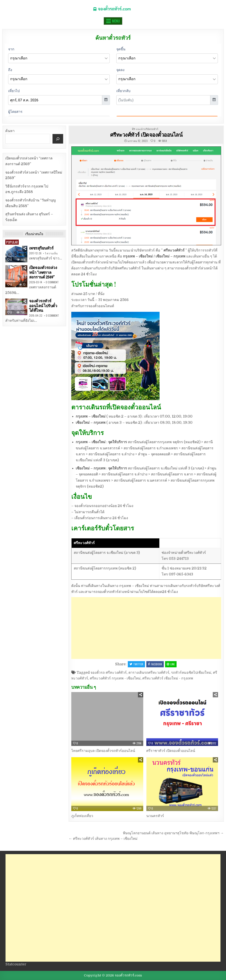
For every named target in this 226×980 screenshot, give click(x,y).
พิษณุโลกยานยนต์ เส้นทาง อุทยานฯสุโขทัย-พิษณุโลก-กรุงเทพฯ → (173, 833)
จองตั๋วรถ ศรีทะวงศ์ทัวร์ (109, 673)
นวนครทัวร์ (155, 816)
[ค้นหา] (58, 139)
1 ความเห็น (51, 253)
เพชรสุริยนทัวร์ (41, 248)
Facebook (155, 664)
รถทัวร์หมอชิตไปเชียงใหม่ (191, 673)
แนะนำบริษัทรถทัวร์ (147, 129)
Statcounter (16, 964)
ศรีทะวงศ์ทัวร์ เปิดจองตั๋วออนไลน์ (146, 134)
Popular (12, 242)
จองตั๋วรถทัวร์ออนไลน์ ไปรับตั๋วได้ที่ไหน (43, 306)
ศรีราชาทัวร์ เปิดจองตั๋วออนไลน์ (171, 751)
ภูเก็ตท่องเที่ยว (82, 816)
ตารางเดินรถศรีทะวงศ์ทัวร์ (149, 673)
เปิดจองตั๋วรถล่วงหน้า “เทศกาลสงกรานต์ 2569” (43, 272)
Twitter (136, 664)
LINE (171, 664)
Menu (116, 21)
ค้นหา (10, 131)
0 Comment (52, 282)
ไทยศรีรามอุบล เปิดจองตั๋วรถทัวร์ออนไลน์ (103, 751)
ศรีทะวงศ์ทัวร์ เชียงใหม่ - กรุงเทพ (168, 678)
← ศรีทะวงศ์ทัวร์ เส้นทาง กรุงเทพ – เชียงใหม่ (103, 839)
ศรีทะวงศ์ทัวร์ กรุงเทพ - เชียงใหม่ (115, 678)
